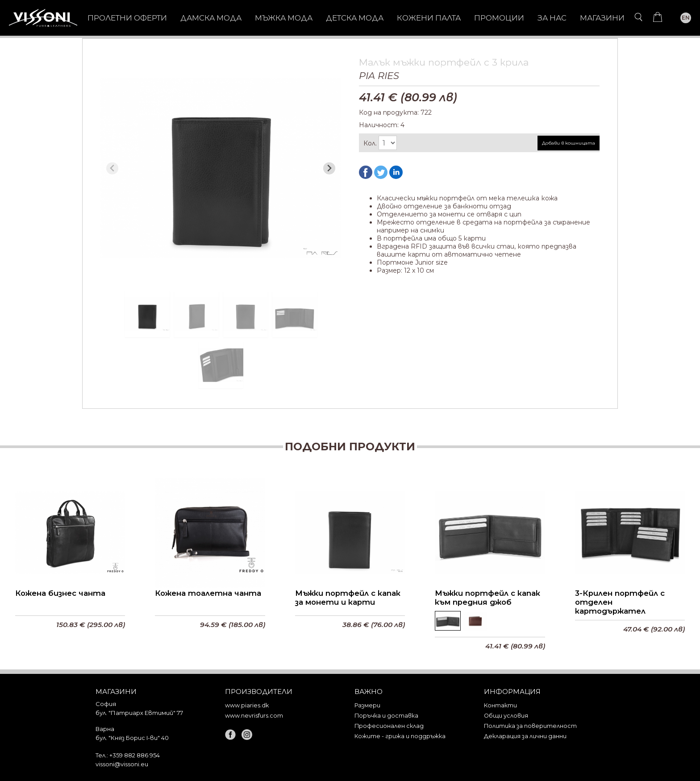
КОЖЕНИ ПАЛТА (429, 18)
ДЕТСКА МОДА (355, 18)
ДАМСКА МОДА (211, 18)
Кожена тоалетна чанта (208, 593)
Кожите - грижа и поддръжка (400, 736)
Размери (367, 705)
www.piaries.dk (247, 705)
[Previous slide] (112, 168)
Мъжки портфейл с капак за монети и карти (348, 598)
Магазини (602, 18)
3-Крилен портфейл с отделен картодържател (620, 602)
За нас (552, 18)
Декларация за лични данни (525, 736)
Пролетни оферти (127, 18)
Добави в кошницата (569, 143)
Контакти (500, 705)
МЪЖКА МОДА (284, 18)
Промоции (499, 18)
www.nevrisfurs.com (254, 716)
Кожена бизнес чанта (60, 593)
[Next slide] (329, 168)
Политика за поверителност (530, 726)
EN (686, 18)
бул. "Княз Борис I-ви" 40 (132, 738)
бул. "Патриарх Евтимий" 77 (139, 713)
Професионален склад (389, 726)
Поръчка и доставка (386, 716)
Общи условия (506, 716)
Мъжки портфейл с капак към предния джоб (487, 598)
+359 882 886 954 (135, 755)
